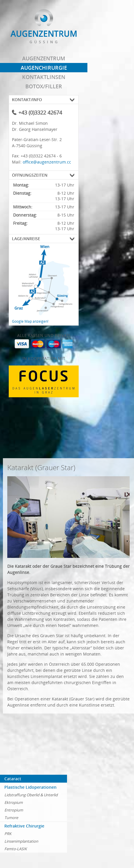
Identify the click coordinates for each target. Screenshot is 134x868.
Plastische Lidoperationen (30, 787)
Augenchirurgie (44, 68)
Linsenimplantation (21, 841)
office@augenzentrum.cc (47, 162)
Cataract (13, 779)
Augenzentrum (44, 58)
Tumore (11, 818)
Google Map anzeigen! (30, 321)
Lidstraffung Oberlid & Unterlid (31, 795)
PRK (8, 834)
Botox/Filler (44, 86)
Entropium (14, 810)
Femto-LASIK (16, 849)
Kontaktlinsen (44, 77)
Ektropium (14, 802)
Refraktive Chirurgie (24, 826)
